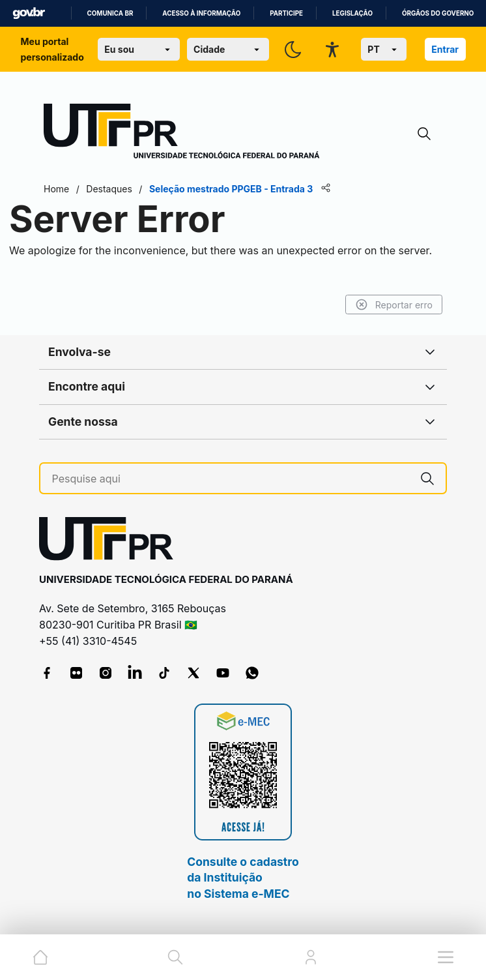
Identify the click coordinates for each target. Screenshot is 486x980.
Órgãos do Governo (438, 13)
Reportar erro (394, 304)
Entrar (445, 49)
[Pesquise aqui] (231, 479)
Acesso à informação (201, 13)
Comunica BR (110, 13)
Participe (286, 13)
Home (56, 189)
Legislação (352, 13)
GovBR (29, 13)
